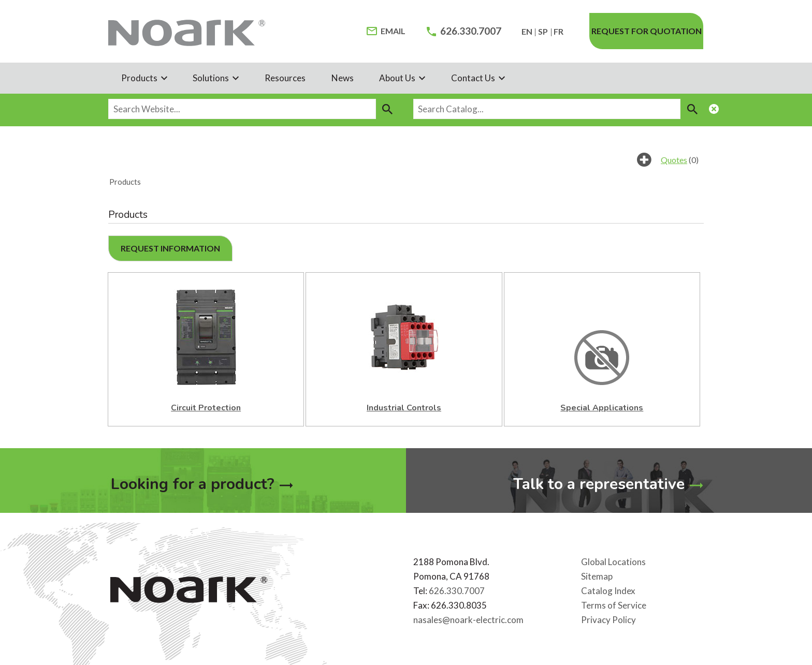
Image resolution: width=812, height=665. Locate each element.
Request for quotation (647, 31)
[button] (170, 248)
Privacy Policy (608, 619)
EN (527, 31)
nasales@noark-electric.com (468, 619)
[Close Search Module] (714, 110)
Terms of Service (614, 605)
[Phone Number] (464, 31)
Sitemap (597, 576)
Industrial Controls (404, 408)
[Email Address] (386, 31)
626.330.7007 (457, 590)
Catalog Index (608, 590)
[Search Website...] (242, 109)
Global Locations (613, 561)
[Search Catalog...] (547, 109)
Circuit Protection (206, 408)
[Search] (388, 109)
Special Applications (602, 408)
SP (543, 31)
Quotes (674, 160)
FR (559, 31)
